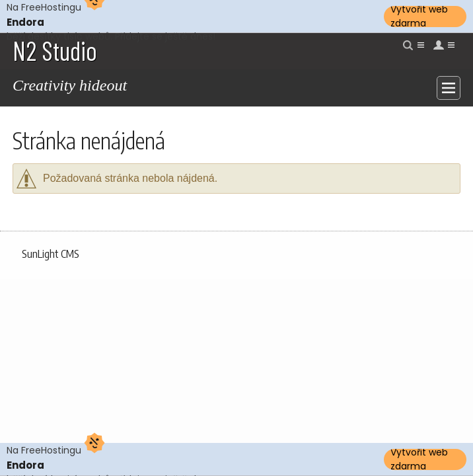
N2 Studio (55, 50)
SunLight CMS (51, 254)
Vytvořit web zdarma (419, 17)
